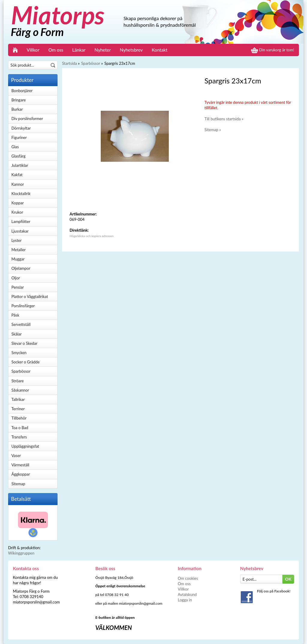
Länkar (79, 50)
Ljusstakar (20, 231)
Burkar (17, 109)
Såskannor (20, 390)
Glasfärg (18, 156)
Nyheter (103, 50)
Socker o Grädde (25, 362)
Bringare (19, 100)
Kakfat (17, 175)
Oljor (16, 278)
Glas (15, 147)
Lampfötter (21, 221)
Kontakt (159, 50)
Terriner (18, 409)
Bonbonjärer (22, 91)
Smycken (19, 353)
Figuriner (19, 137)
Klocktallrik (21, 194)
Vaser (16, 456)
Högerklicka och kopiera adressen (92, 236)
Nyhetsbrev (131, 50)
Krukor (17, 212)
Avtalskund (187, 594)
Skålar (16, 334)
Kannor (18, 184)
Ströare (18, 381)
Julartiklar (20, 165)
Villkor (33, 50)
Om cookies (188, 578)
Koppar (18, 203)
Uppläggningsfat (25, 446)
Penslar (18, 287)
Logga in (185, 600)
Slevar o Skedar (24, 343)
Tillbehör (19, 418)
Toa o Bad (20, 428)
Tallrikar (18, 399)
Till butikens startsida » (224, 119)
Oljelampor (21, 268)
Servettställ (21, 324)
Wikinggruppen (21, 553)
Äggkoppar (21, 474)
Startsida (70, 63)
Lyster (16, 240)
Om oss (56, 50)
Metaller (19, 250)
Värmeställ (20, 465)
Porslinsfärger (23, 306)
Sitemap (18, 484)
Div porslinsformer (27, 119)
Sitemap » (213, 130)
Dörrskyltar (21, 128)
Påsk (15, 315)
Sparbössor (21, 371)
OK (288, 579)
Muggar (18, 259)
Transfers (19, 437)
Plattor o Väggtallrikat (30, 296)
